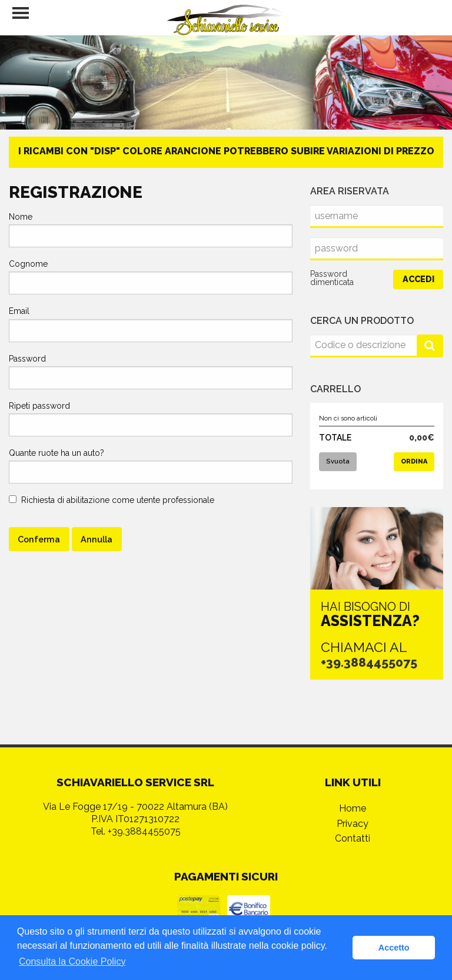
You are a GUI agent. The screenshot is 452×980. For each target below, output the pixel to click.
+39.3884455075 (372, 662)
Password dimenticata (332, 278)
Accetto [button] (394, 948)
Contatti (353, 810)
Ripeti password (39, 406)
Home (353, 780)
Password (27, 359)
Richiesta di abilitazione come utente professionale (112, 500)
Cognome (28, 264)
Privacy (353, 795)
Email (19, 311)
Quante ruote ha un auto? (56, 453)
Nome (21, 217)
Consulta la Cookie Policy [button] (72, 961)
